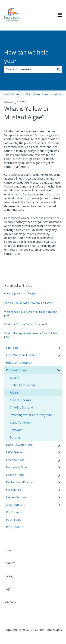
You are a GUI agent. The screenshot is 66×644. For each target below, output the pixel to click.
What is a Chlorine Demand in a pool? (26, 324)
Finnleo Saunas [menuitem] (16, 497)
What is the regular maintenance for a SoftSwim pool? (32, 335)
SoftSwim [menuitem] (16, 430)
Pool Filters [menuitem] (13, 520)
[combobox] (30, 69)
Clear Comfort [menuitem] (15, 505)
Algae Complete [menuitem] (20, 422)
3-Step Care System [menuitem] (23, 385)
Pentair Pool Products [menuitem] (20, 482)
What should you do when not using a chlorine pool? (31, 314)
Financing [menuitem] (12, 348)
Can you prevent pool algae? (20, 293)
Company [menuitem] (10, 602)
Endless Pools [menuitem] (15, 475)
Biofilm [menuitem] (14, 378)
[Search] (58, 69)
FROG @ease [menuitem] (14, 452)
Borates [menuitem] (15, 437)
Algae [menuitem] (14, 392)
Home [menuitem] (7, 550)
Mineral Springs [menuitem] (20, 400)
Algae (58, 94)
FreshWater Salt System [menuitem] (22, 355)
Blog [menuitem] (7, 589)
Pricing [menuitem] (8, 576)
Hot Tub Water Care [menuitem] (19, 445)
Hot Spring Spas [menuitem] (17, 467)
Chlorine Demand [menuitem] (21, 407)
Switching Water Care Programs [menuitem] (31, 415)
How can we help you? (26, 57)
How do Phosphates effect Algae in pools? (28, 303)
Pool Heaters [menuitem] (15, 527)
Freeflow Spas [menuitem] (15, 460)
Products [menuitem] (9, 563)
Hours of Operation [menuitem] (19, 363)
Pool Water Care (37, 94)
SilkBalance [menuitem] (13, 490)
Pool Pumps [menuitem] (14, 512)
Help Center (12, 94)
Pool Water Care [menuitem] (17, 370)
